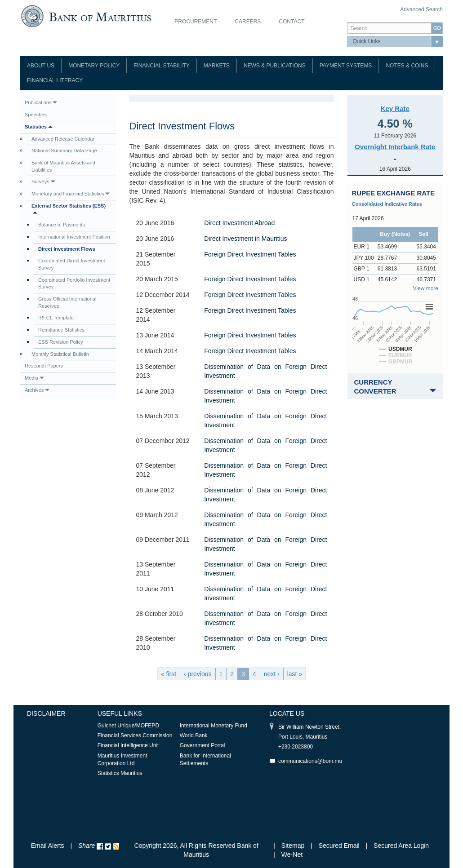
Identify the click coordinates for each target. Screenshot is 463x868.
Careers (248, 22)
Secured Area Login (401, 846)
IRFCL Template (56, 318)
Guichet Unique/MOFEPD (128, 726)
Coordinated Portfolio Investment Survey (74, 283)
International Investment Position (74, 237)
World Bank (194, 735)
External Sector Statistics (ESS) (69, 209)
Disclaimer (46, 713)
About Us (41, 66)
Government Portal (203, 745)
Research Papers (44, 366)
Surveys (43, 182)
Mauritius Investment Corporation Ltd (122, 759)
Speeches (36, 115)
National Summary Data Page (64, 151)
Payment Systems (346, 66)
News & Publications (275, 66)
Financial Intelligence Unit (128, 745)
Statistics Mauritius (120, 773)
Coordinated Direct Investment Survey (72, 264)
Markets (217, 66)
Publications (41, 102)
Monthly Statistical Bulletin (60, 354)
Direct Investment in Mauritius (245, 239)
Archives (37, 390)
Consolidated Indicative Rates (387, 204)
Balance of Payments (62, 225)
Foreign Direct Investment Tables (250, 254)
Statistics (39, 127)
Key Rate (395, 108)
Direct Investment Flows (67, 249)
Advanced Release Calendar (63, 139)
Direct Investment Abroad (239, 223)
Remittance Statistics (61, 330)
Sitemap (294, 846)
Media (34, 378)
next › (272, 674)
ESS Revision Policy (61, 342)
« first (169, 674)
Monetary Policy (94, 66)
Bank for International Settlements (205, 759)
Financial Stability (162, 66)
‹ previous (198, 674)
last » (295, 674)
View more (426, 288)
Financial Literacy (55, 80)
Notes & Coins (407, 66)
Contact (292, 22)
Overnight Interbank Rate (395, 147)
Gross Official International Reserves (67, 302)
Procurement (196, 22)
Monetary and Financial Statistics (71, 194)
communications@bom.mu (310, 761)
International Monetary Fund (214, 726)
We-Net (292, 855)
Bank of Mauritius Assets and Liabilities (63, 166)
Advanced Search (421, 9)
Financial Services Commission (135, 735)
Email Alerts (48, 846)
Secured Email (339, 846)
